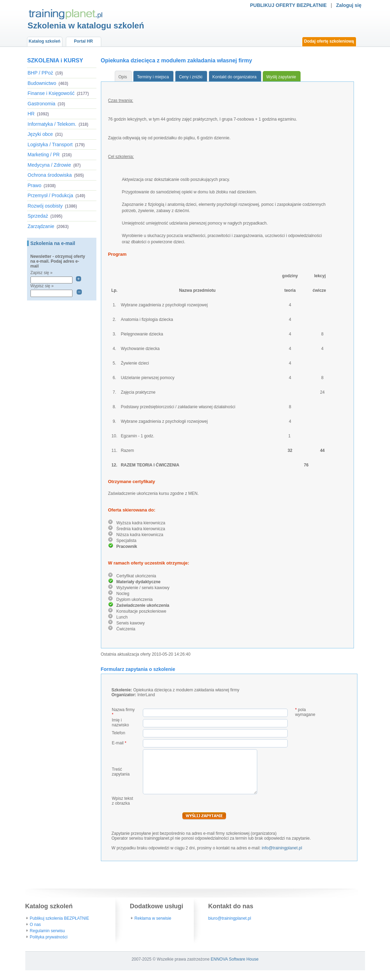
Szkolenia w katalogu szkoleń (86, 25)
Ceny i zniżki (190, 77)
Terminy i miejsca (153, 77)
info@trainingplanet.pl (282, 848)
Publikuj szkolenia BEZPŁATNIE (59, 918)
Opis (123, 77)
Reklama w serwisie (153, 918)
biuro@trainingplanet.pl (230, 918)
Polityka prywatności (49, 937)
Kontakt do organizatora (235, 77)
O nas (35, 925)
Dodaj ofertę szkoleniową (329, 41)
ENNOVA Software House (235, 959)
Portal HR (83, 41)
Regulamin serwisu (47, 931)
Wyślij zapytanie (281, 77)
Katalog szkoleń (45, 41)
